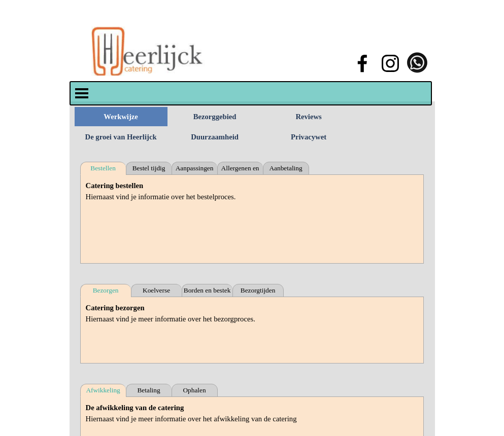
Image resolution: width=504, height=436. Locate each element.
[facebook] (362, 63)
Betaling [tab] (148, 390)
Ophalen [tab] (194, 390)
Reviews (308, 117)
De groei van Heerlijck (121, 137)
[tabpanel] (252, 219)
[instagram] (390, 63)
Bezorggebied (215, 117)
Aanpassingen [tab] (195, 168)
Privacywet (309, 137)
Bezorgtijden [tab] (258, 290)
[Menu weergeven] (82, 93)
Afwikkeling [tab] (103, 390)
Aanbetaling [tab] (285, 168)
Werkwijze (121, 117)
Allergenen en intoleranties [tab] (240, 170)
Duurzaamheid (215, 137)
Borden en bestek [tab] (207, 290)
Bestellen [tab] (103, 168)
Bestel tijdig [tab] (149, 168)
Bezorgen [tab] (106, 290)
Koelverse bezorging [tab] (156, 292)
